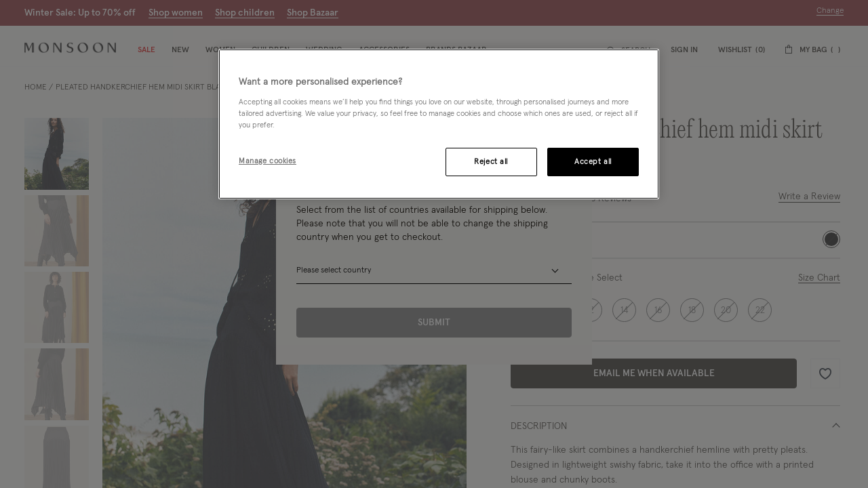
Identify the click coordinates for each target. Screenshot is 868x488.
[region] (439, 124)
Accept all (593, 162)
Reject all (491, 162)
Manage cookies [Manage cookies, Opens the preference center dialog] (268, 161)
